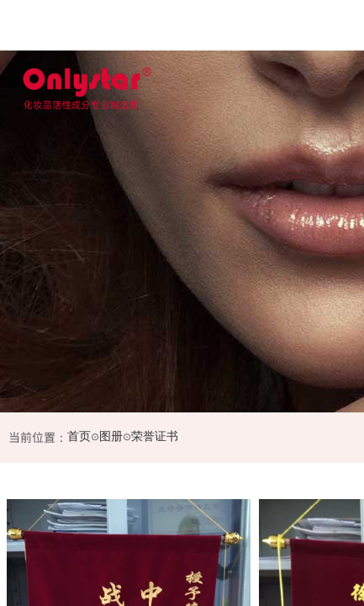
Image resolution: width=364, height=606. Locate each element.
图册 (111, 436)
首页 (79, 436)
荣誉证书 (155, 436)
